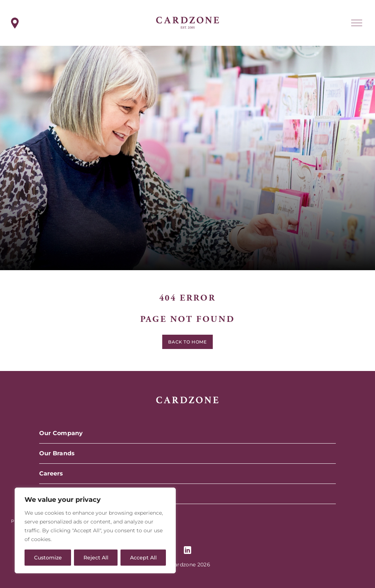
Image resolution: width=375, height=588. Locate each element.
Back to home (187, 343)
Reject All (96, 558)
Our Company (61, 433)
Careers (51, 473)
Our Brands (57, 453)
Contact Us (56, 494)
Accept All (143, 558)
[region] (95, 530)
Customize (48, 558)
